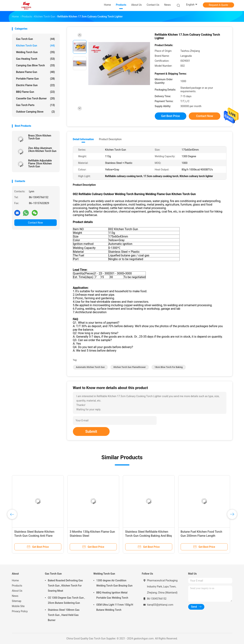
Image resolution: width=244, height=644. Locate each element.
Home (15, 580)
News (15, 596)
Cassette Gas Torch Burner (36, 98)
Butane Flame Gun (36, 72)
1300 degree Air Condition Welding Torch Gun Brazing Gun (114, 583)
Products (17, 586)
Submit (91, 431)
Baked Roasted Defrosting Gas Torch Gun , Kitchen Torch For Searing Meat (65, 586)
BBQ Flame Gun (36, 92)
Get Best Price (171, 116)
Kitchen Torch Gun (36, 46)
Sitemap (17, 601)
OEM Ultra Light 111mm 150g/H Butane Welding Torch (115, 607)
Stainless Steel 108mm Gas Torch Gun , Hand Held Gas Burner (64, 615)
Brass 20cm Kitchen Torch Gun (40, 137)
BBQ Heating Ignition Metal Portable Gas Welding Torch (112, 595)
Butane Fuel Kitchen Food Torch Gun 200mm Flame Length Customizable (201, 536)
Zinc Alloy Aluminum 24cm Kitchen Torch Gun (42, 150)
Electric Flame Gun (36, 85)
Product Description (110, 139)
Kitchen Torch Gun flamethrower (130, 367)
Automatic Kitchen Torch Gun (90, 367)
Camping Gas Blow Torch (36, 65)
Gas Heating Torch (36, 59)
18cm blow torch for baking (169, 367)
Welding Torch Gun (36, 52)
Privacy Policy (20, 611)
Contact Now (36, 223)
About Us (17, 591)
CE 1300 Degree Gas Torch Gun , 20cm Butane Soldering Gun (66, 600)
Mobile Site (18, 606)
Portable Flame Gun (36, 79)
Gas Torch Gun (36, 39)
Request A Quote (218, 5)
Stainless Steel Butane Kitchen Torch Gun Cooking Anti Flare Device (34, 536)
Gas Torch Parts (36, 105)
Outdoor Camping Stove (36, 112)
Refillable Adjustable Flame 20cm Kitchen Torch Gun (40, 163)
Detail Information (83, 139)
